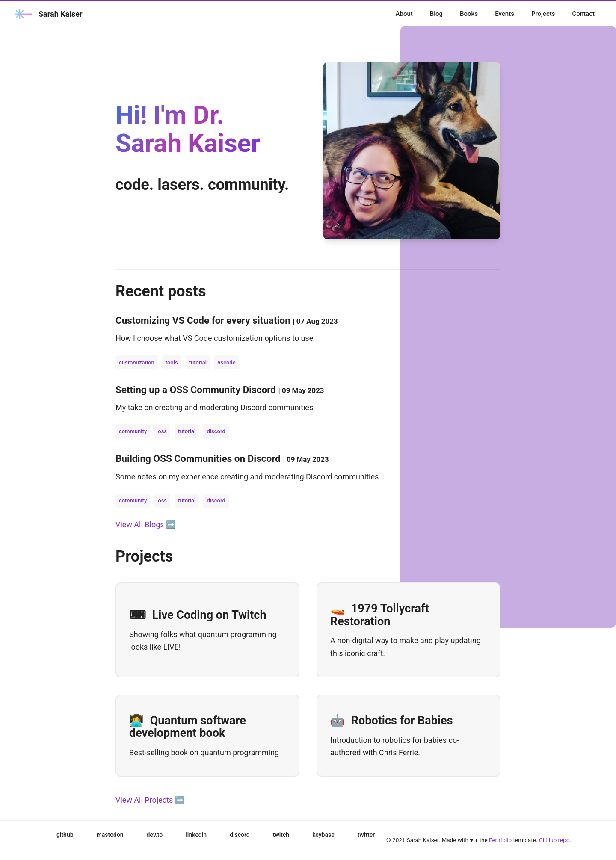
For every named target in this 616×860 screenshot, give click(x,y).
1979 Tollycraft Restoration (380, 615)
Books (469, 14)
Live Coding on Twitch (198, 615)
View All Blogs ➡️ (145, 525)
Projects (543, 14)
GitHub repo (554, 840)
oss (162, 431)
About (404, 14)
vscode (227, 362)
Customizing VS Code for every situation (204, 320)
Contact (583, 14)
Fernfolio (500, 840)
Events (505, 14)
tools (172, 362)
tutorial (198, 362)
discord (216, 431)
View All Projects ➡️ (150, 800)
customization (137, 362)
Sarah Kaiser (48, 14)
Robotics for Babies (392, 721)
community (133, 431)
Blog (436, 14)
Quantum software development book (188, 727)
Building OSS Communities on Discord (199, 458)
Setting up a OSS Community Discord (197, 390)
